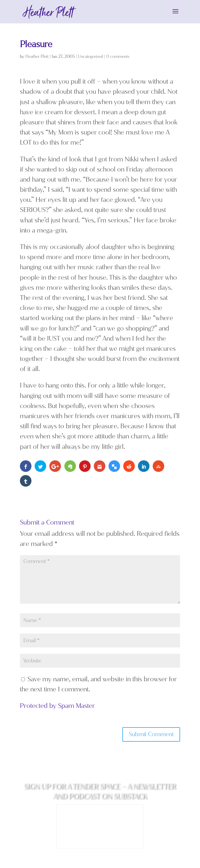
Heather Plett (37, 57)
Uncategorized (90, 57)
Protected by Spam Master (57, 706)
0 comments (118, 57)
